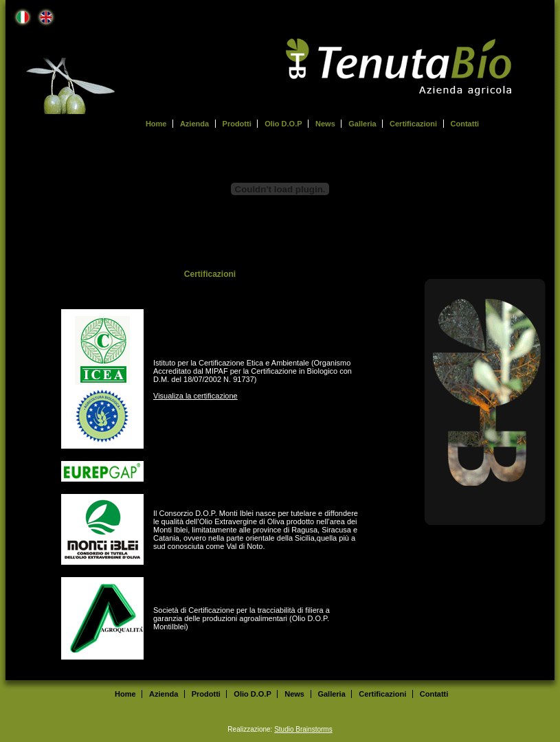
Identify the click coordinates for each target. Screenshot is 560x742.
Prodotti (237, 124)
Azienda (194, 124)
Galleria (362, 124)
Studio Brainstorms (303, 729)
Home (156, 124)
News (325, 124)
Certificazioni (413, 124)
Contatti (465, 124)
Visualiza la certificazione (195, 396)
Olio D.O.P (283, 124)
